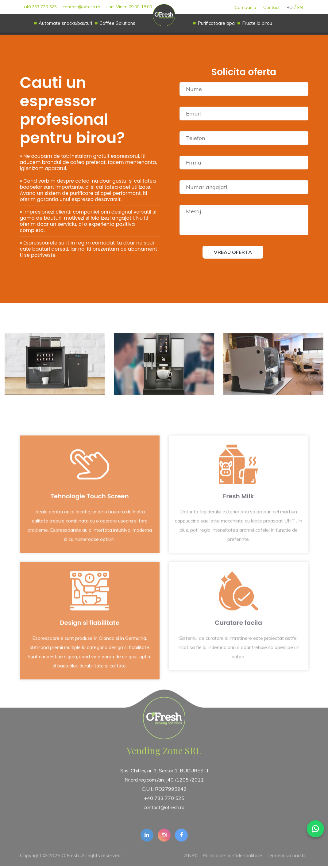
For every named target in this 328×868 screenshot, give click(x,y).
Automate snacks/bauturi (65, 23)
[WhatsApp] (315, 829)
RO (290, 7)
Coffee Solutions (117, 23)
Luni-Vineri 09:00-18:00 (129, 7)
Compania (245, 7)
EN (300, 7)
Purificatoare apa (216, 23)
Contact (271, 7)
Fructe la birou (257, 23)
